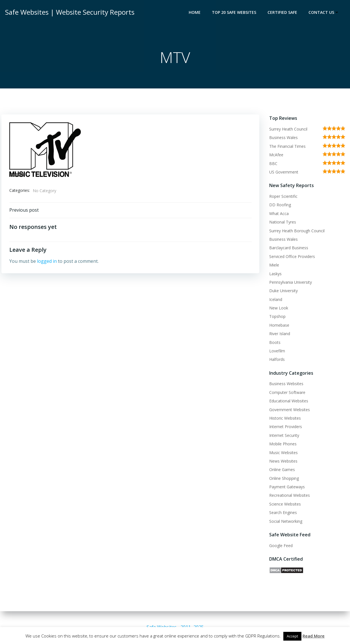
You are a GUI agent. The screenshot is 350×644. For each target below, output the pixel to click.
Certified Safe (283, 13)
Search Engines (282, 513)
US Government (283, 173)
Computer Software (286, 393)
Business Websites (285, 384)
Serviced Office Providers (291, 257)
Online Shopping (283, 479)
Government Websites (289, 410)
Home (195, 13)
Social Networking (285, 522)
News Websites (282, 461)
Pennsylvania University (290, 282)
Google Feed (280, 546)
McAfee (275, 155)
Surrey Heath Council (287, 130)
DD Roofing (279, 205)
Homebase (278, 325)
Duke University (283, 291)
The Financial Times (287, 147)
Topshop (277, 317)
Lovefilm (276, 351)
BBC (272, 164)
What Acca (278, 214)
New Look (278, 308)
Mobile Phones (282, 444)
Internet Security (283, 436)
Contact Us (325, 13)
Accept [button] (292, 636)
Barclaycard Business (288, 248)
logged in (47, 264)
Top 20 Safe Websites (235, 13)
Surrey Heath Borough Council (296, 231)
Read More (314, 636)
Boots (274, 343)
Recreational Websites (289, 496)
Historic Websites (284, 419)
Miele (273, 265)
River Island (279, 334)
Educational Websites (288, 401)
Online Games (281, 470)
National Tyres (282, 223)
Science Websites (284, 504)
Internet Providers (285, 427)
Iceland (275, 300)
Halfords (276, 360)
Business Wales (283, 138)
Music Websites (283, 453)
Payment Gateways (286, 487)
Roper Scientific (282, 197)
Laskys (275, 274)
